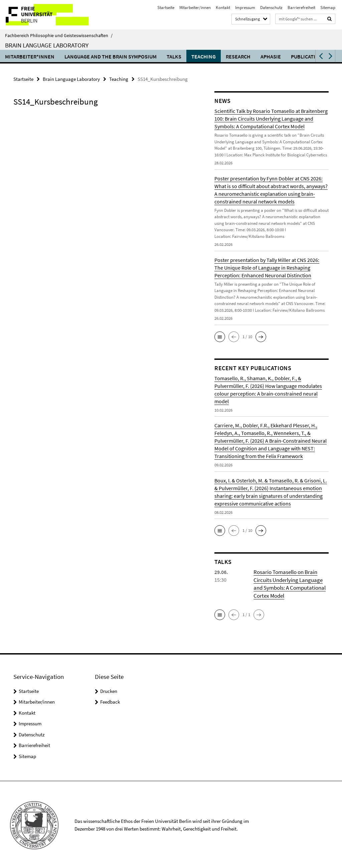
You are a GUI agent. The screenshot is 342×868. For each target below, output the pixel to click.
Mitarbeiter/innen (195, 8)
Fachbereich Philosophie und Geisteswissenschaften (59, 35)
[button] (320, 56)
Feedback (110, 701)
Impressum (245, 8)
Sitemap (328, 8)
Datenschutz (271, 8)
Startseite (166, 8)
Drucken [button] (109, 690)
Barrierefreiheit (301, 8)
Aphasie (271, 56)
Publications (308, 56)
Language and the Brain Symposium (111, 56)
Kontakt (223, 8)
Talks (174, 56)
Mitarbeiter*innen (30, 56)
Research (238, 56)
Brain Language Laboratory (47, 45)
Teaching (204, 56)
